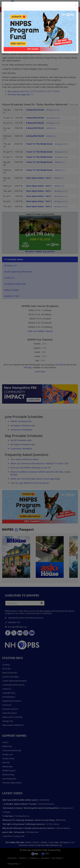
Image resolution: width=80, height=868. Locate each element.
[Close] (76, 5)
